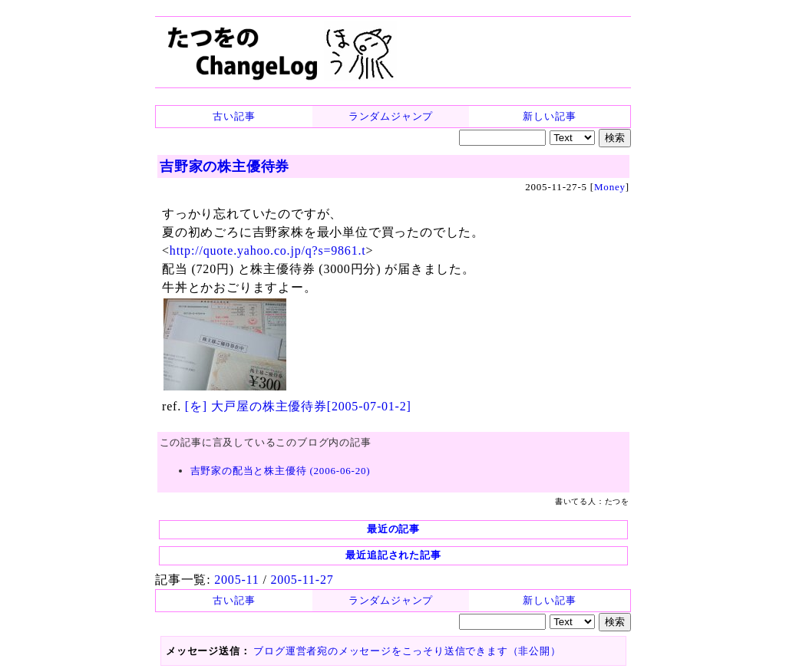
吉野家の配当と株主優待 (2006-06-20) (281, 471)
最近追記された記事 (393, 555)
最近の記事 (393, 529)
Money (610, 187)
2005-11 (236, 580)
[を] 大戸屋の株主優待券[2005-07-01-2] (298, 406)
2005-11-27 (302, 580)
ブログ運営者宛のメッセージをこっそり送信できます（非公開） (407, 651)
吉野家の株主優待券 (225, 166)
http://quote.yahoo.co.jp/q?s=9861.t (268, 250)
